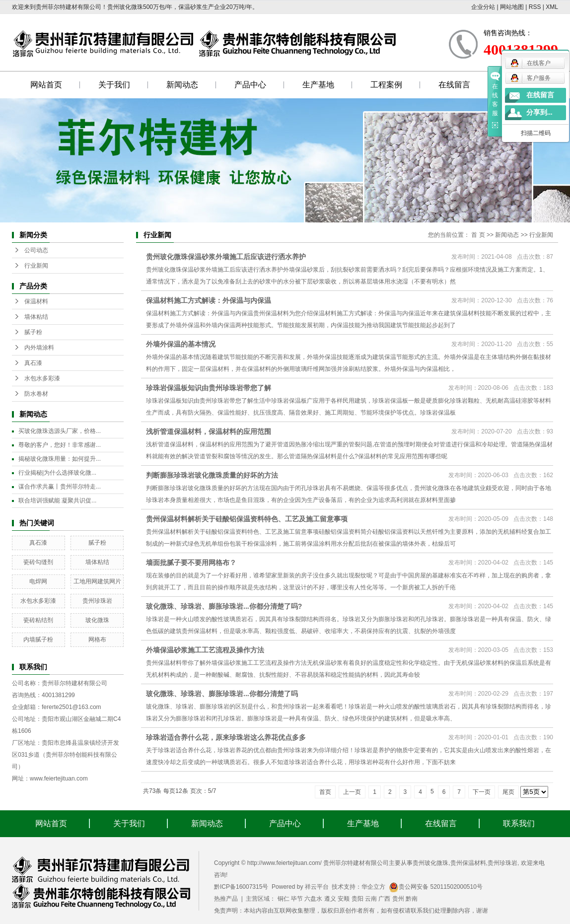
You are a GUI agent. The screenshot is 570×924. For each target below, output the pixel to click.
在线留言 (454, 85)
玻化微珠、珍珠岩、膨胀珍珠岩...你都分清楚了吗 (222, 694)
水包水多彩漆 (42, 378)
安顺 (344, 899)
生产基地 (318, 85)
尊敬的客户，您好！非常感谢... (60, 445)
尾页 (508, 792)
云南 (371, 899)
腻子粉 (33, 332)
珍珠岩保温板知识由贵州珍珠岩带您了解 (209, 388)
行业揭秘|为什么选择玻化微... (57, 473)
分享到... (539, 112)
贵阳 (357, 899)
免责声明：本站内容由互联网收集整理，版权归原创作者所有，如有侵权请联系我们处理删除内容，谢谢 (351, 911)
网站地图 (512, 7)
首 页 (478, 235)
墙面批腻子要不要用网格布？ (191, 563)
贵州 (398, 899)
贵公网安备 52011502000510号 (436, 887)
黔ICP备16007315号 (241, 887)
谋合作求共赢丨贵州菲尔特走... (60, 487)
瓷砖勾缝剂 (38, 562)
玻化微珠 (97, 620)
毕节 (297, 899)
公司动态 (36, 250)
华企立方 (373, 887)
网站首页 (46, 85)
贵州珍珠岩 (97, 601)
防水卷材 (36, 394)
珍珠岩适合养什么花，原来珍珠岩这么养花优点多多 (226, 737)
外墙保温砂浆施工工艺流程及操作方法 (205, 650)
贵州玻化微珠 (430, 863)
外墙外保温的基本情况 (181, 344)
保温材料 (36, 301)
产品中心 (250, 85)
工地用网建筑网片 (97, 581)
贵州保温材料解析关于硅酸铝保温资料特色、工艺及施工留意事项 (247, 519)
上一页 (352, 792)
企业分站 (483, 7)
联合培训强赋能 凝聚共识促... (57, 500)
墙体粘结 (36, 317)
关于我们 (114, 85)
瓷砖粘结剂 (38, 620)
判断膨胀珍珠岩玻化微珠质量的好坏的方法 (212, 475)
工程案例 (386, 85)
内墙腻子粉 (38, 640)
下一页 (482, 792)
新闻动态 (182, 85)
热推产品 (226, 899)
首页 (325, 792)
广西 (384, 899)
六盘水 (313, 899)
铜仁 (284, 899)
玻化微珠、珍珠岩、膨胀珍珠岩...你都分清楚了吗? (224, 606)
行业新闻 (36, 266)
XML (552, 7)
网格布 (97, 640)
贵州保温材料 (468, 863)
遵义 (330, 899)
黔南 (412, 899)
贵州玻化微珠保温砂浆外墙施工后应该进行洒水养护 (226, 257)
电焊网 (38, 581)
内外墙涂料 (39, 348)
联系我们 (519, 823)
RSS (535, 7)
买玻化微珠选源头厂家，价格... (60, 431)
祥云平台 (317, 887)
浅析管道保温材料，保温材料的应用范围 (209, 431)
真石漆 (33, 363)
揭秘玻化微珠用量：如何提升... (60, 459)
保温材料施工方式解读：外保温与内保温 (209, 300)
